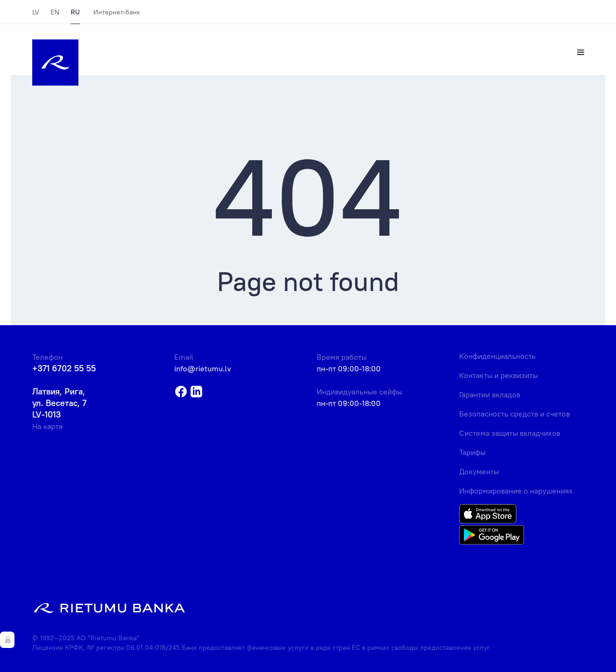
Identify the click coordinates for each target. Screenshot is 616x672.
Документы (479, 471)
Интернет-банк (117, 12)
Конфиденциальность (497, 356)
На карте (48, 426)
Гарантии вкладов (490, 394)
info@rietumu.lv (203, 368)
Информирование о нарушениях (516, 491)
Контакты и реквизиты (499, 375)
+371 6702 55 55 (64, 368)
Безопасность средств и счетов (514, 414)
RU (75, 12)
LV (36, 12)
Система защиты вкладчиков (510, 433)
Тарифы (472, 452)
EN (55, 12)
